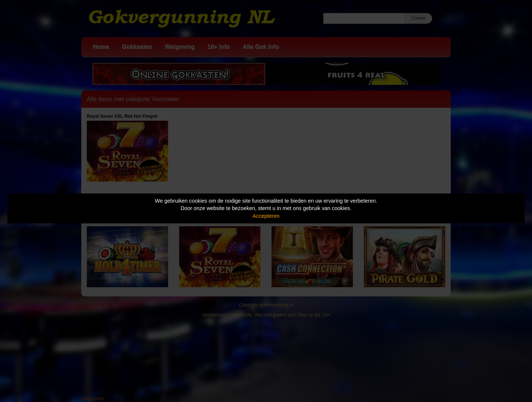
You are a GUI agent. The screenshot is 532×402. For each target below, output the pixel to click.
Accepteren (266, 216)
